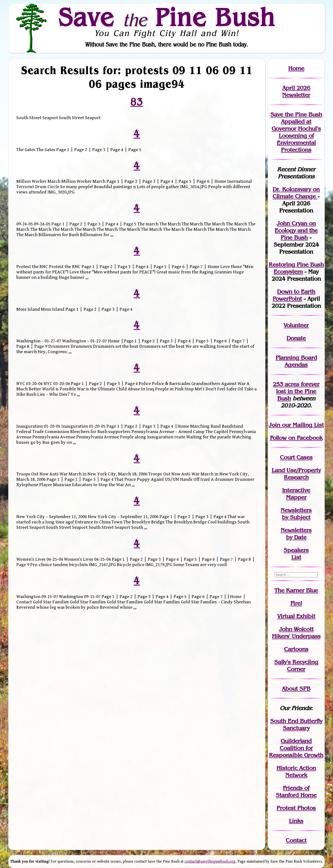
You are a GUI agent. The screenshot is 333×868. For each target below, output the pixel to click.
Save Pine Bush (167, 17)
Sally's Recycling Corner (296, 665)
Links (296, 821)
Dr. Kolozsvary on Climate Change (296, 193)
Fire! (296, 603)
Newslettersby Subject (296, 514)
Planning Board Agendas (296, 361)
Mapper (296, 497)
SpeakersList (296, 554)
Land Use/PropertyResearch (296, 474)
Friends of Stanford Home (296, 791)
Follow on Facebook (296, 438)
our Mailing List (302, 425)
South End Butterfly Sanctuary (296, 724)
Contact (296, 840)
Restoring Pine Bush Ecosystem (296, 268)
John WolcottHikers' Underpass (296, 633)
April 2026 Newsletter (296, 91)
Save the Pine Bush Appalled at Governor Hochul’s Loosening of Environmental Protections (296, 132)
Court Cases (296, 457)
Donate (296, 338)
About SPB (296, 689)
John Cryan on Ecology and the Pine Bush (296, 230)
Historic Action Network (296, 772)
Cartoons (296, 649)
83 (137, 102)
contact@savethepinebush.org (210, 862)
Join (274, 425)
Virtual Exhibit (296, 616)
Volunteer (296, 325)
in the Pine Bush (298, 391)
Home (296, 68)
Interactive (296, 490)
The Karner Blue (296, 590)
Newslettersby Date (296, 534)
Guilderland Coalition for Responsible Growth (296, 748)
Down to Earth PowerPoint (294, 295)
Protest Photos (296, 808)
